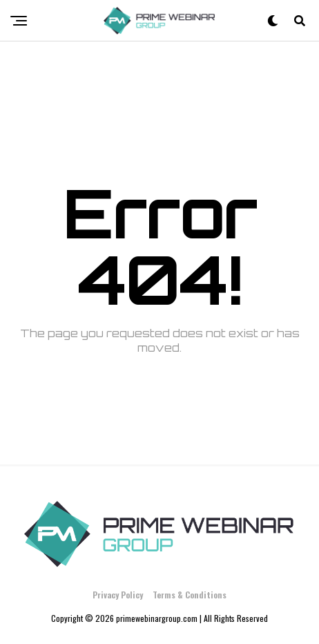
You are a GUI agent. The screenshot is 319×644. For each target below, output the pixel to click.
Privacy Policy (118, 595)
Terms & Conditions (190, 595)
